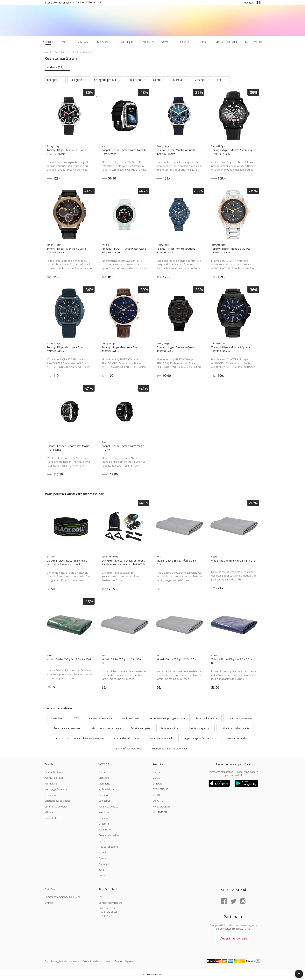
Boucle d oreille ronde (126, 738)
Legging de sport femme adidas (200, 738)
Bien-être (104, 778)
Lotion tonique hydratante (235, 729)
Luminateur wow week (240, 718)
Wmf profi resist (131, 718)
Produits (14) (54, 67)
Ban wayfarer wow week (129, 749)
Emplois (49, 903)
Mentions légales (123, 961)
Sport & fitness (53, 818)
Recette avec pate (141, 729)
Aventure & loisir (54, 778)
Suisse (102, 772)
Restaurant (51, 784)
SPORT (156, 795)
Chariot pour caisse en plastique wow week (80, 738)
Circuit (102, 841)
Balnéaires (104, 801)
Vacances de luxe (108, 807)
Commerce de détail (56, 807)
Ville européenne (108, 847)
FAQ (101, 897)
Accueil (156, 772)
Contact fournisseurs (110, 903)
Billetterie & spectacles (57, 801)
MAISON (157, 784)
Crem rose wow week (161, 738)
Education (50, 795)
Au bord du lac (107, 789)
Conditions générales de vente (62, 961)
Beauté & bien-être (55, 772)
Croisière (103, 795)
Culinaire (103, 818)
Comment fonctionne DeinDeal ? (63, 897)
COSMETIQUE (160, 789)
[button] (299, 974)
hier (249, 929)
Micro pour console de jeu (106, 729)
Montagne (104, 784)
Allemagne (104, 864)
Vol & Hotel (105, 829)
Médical (49, 812)
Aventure (104, 812)
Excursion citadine (109, 835)
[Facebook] (224, 901)
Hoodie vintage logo (199, 729)
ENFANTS (158, 801)
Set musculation (169, 729)
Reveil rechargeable (207, 718)
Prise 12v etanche (237, 738)
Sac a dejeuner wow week (68, 729)
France (102, 858)
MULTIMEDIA (160, 812)
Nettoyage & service (56, 789)
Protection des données (96, 961)
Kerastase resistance (100, 718)
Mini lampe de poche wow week (170, 749)
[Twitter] (233, 901)
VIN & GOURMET (162, 807)
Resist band (58, 718)
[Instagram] (243, 901)
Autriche (103, 852)
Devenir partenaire (233, 938)
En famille (104, 824)
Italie (101, 870)
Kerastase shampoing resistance (168, 718)
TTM (77, 718)
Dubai (102, 875)
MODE (156, 778)
